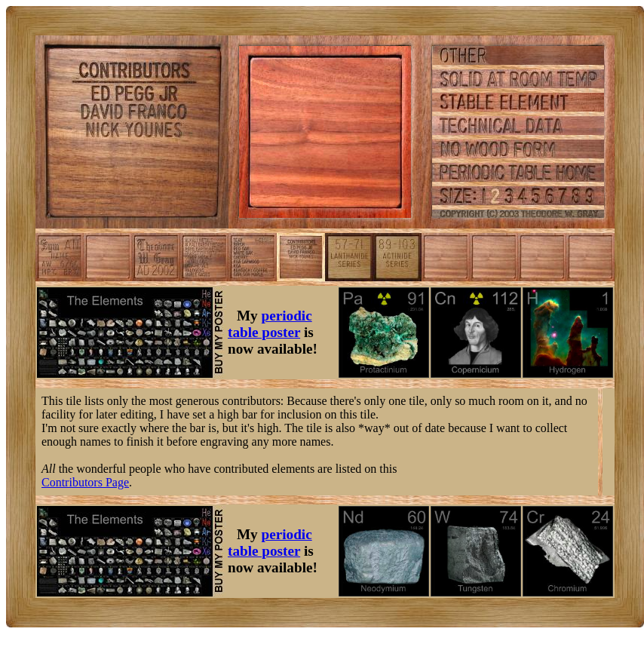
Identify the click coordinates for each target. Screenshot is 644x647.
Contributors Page (85, 482)
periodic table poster (270, 324)
